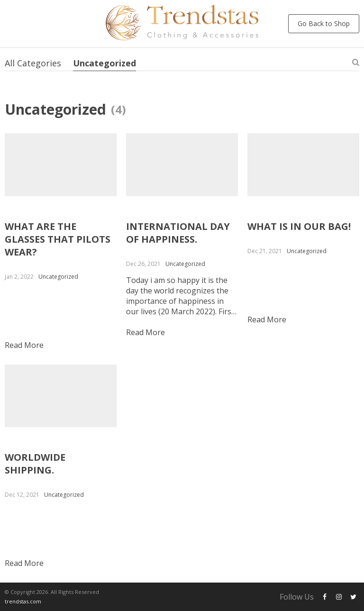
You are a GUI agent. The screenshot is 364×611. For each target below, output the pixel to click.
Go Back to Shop (324, 23)
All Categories (33, 63)
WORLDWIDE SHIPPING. (35, 464)
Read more (24, 345)
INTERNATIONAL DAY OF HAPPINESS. (178, 233)
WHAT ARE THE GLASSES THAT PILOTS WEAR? (58, 239)
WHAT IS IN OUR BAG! (299, 226)
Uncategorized (105, 63)
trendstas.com (23, 601)
